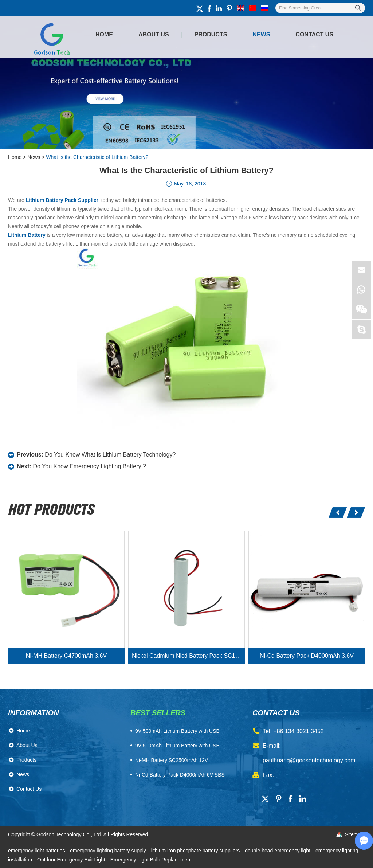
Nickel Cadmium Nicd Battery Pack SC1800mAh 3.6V (188, 656)
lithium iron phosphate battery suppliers (196, 851)
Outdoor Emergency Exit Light (72, 860)
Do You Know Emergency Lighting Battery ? (89, 466)
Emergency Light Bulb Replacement (151, 860)
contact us (276, 713)
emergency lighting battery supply (109, 851)
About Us (154, 34)
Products (211, 34)
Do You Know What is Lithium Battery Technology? (110, 455)
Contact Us (314, 34)
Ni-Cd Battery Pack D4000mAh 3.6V (307, 656)
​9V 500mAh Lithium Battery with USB (177, 731)
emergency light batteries (37, 851)
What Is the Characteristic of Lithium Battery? (97, 157)
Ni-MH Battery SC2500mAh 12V (172, 760)
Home (104, 34)
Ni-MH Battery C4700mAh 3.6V (66, 656)
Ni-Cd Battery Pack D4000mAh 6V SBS (180, 775)
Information (34, 713)
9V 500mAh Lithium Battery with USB (177, 746)
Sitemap (354, 834)
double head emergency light (278, 851)
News (261, 34)
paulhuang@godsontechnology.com (309, 760)
